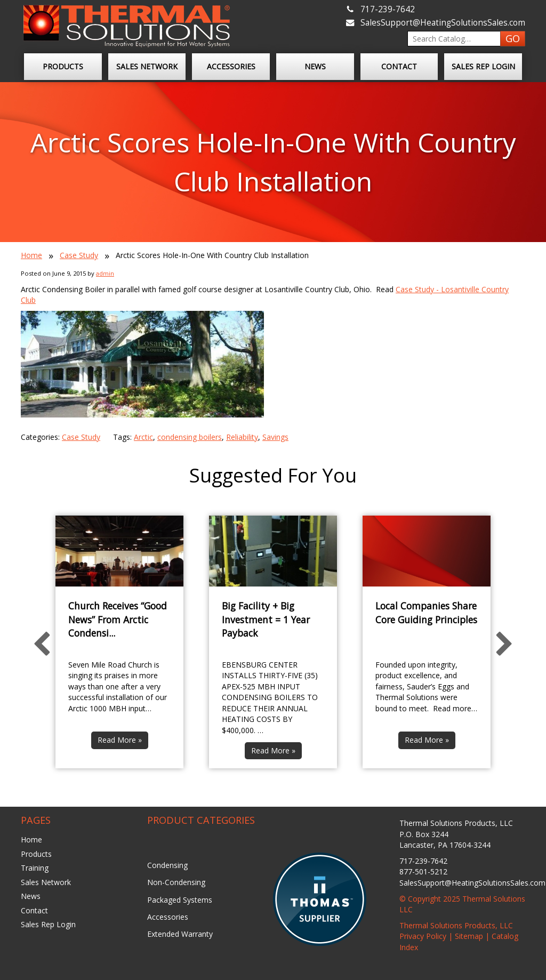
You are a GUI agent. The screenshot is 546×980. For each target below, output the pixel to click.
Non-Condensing (176, 882)
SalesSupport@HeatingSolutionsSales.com (443, 23)
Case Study (79, 255)
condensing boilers (190, 437)
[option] (119, 642)
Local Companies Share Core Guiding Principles (426, 613)
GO (513, 38)
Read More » (120, 740)
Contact (399, 66)
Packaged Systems (180, 900)
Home (31, 255)
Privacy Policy (423, 936)
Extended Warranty (180, 934)
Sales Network (147, 66)
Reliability (242, 437)
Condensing (167, 865)
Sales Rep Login (483, 66)
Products (63, 66)
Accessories (231, 66)
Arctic (143, 437)
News (315, 66)
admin (105, 273)
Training (35, 868)
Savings (275, 437)
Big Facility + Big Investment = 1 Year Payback (266, 619)
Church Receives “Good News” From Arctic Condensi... (118, 619)
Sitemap (469, 936)
